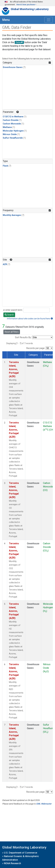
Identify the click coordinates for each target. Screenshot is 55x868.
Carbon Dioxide (11, 120)
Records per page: (36, 348)
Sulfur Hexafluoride (13, 138)
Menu (6, 20)
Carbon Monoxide (12, 124)
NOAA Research (12, 863)
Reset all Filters (12, 332)
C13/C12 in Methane (13, 117)
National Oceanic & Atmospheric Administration (21, 858)
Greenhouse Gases (13, 67)
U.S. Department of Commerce (21, 853)
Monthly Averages (12, 215)
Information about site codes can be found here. (30, 319)
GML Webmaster (44, 804)
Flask (5, 166)
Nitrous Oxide (10, 134)
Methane (7, 127)
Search (9, 315)
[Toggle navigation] (49, 20)
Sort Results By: (23, 337)
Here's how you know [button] (26, 5)
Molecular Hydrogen (13, 131)
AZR (5, 264)
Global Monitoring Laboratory (30, 9)
